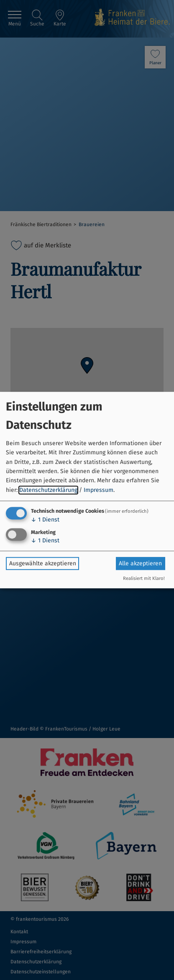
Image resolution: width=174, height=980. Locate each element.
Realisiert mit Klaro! (144, 578)
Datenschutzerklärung (48, 490)
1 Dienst (45, 520)
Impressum (99, 490)
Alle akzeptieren (140, 563)
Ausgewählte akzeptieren (43, 563)
